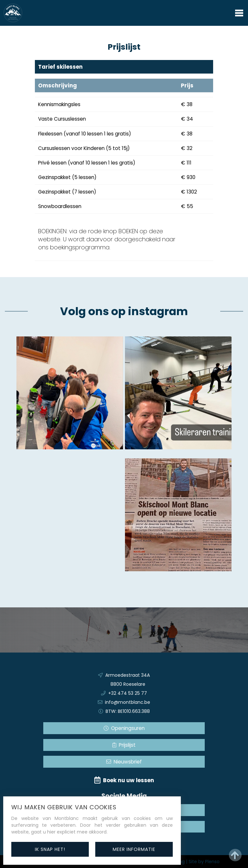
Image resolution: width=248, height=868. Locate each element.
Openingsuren (124, 728)
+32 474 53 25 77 (128, 693)
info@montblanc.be (128, 702)
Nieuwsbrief (124, 762)
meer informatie (134, 849)
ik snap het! (50, 849)
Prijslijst (124, 745)
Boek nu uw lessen (124, 780)
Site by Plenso (204, 862)
